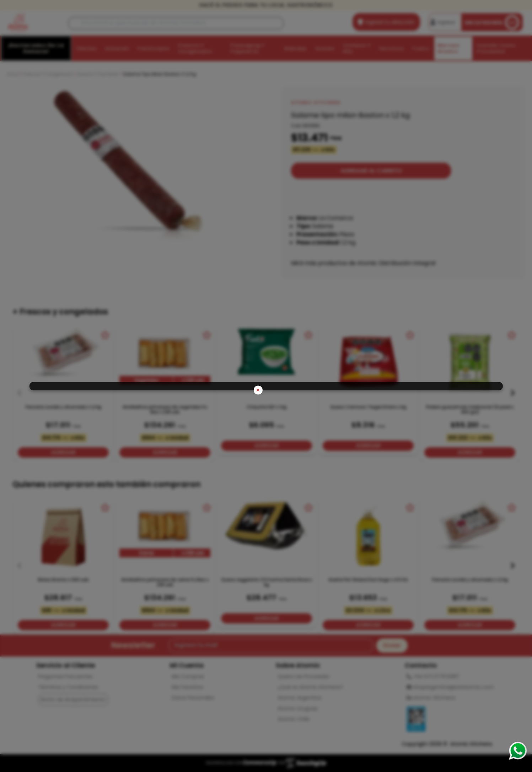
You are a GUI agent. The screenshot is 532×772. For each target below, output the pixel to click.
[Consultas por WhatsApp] (518, 751)
